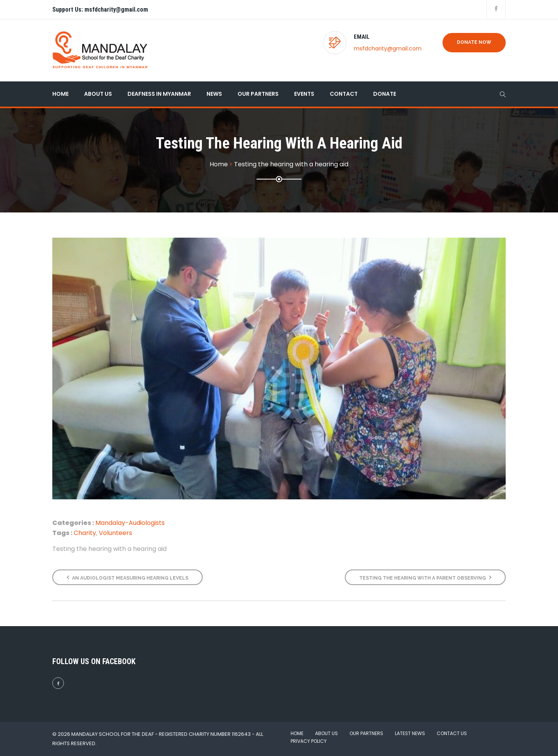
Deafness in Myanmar (159, 94)
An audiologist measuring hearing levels (127, 577)
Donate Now (474, 42)
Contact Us (452, 733)
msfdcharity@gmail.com (388, 48)
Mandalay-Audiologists (130, 523)
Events (304, 94)
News (214, 94)
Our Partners (258, 94)
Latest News (410, 733)
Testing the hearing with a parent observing (425, 577)
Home (60, 94)
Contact (344, 94)
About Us (98, 94)
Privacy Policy (309, 741)
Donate (385, 94)
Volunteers (115, 533)
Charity (85, 533)
